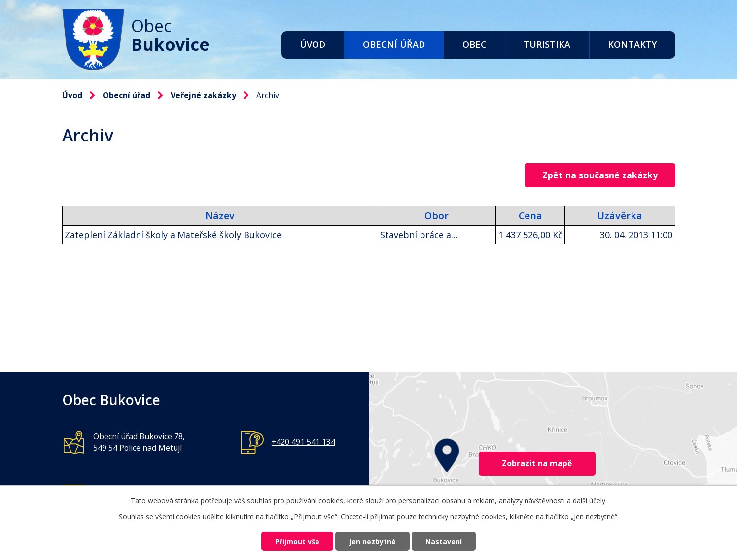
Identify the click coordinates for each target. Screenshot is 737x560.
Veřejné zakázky (203, 95)
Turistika (547, 44)
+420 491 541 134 (303, 442)
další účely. (590, 501)
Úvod (313, 44)
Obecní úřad (394, 44)
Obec (474, 44)
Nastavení (444, 542)
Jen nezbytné (372, 542)
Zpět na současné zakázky (600, 175)
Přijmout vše (297, 542)
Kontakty (632, 44)
